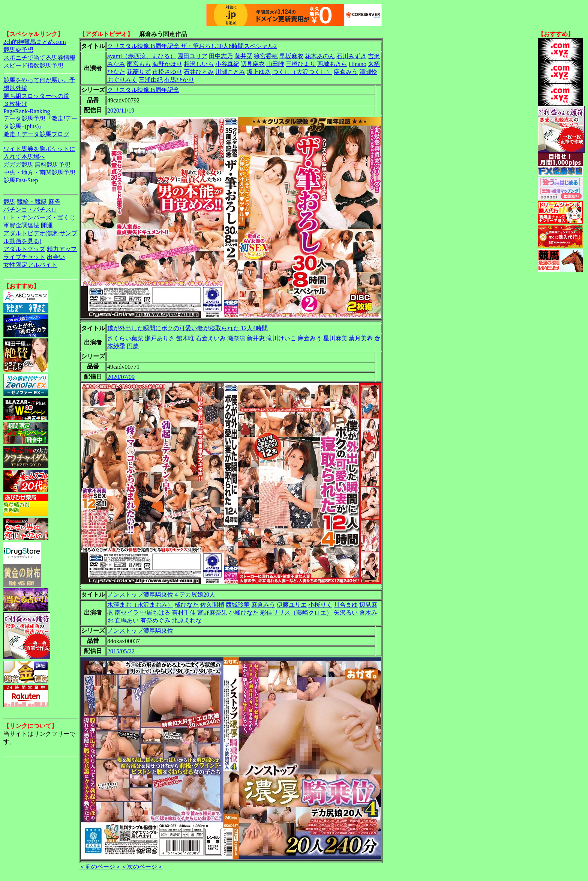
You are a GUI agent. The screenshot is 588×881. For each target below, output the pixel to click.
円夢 (133, 346)
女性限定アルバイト (30, 265)
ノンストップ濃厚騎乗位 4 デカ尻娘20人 (161, 595)
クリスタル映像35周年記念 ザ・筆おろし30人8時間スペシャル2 (192, 46)
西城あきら (332, 64)
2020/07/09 (121, 377)
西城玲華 (238, 605)
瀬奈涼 (236, 338)
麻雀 (54, 202)
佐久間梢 (212, 605)
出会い (56, 257)
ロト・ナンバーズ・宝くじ (39, 217)
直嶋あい (127, 620)
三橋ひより (301, 64)
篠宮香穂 (266, 56)
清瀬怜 (368, 72)
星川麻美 (335, 338)
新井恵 (256, 338)
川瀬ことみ (230, 72)
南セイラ (127, 613)
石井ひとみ (199, 72)
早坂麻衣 (291, 56)
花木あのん (320, 56)
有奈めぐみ (155, 620)
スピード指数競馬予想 (33, 65)
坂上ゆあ (259, 72)
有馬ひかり (179, 80)
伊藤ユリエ (292, 605)
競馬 (9, 202)
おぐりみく (122, 80)
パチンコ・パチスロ (30, 210)
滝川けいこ (281, 338)
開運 (47, 225)
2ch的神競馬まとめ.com (35, 42)
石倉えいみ (211, 338)
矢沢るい (346, 613)
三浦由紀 (151, 80)
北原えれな (187, 620)
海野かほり (167, 64)
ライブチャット (24, 257)
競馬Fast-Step (21, 180)
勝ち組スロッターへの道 (36, 96)
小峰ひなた (244, 613)
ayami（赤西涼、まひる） (142, 56)
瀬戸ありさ (160, 338)
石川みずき (351, 56)
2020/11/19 (121, 111)
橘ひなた (187, 605)
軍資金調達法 (21, 225)
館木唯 (185, 338)
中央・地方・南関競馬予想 (39, 172)
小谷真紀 (227, 64)
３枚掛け (15, 104)
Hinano (358, 64)
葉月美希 (361, 338)
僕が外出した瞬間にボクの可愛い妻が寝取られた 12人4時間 (187, 328)
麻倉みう (346, 72)
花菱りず (139, 72)
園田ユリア (192, 56)
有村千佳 (184, 613)
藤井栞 (243, 56)
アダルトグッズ (24, 249)
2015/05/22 (121, 651)
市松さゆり (167, 72)
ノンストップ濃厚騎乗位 (140, 631)
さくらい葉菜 (125, 338)
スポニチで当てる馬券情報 (39, 58)
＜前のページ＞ (100, 867)
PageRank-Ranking (27, 111)
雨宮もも (139, 64)
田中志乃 (221, 56)
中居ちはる (155, 613)
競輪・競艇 (32, 202)
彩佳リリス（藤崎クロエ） (296, 613)
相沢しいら (199, 64)
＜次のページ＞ (142, 867)
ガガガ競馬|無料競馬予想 (37, 165)
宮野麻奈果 (212, 613)
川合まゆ (346, 605)
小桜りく (320, 605)
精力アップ (62, 249)
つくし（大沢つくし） (302, 72)
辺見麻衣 (253, 64)
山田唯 (275, 64)
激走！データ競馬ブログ (36, 134)
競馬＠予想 (18, 50)
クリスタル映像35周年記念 (143, 90)
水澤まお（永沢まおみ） (140, 605)
